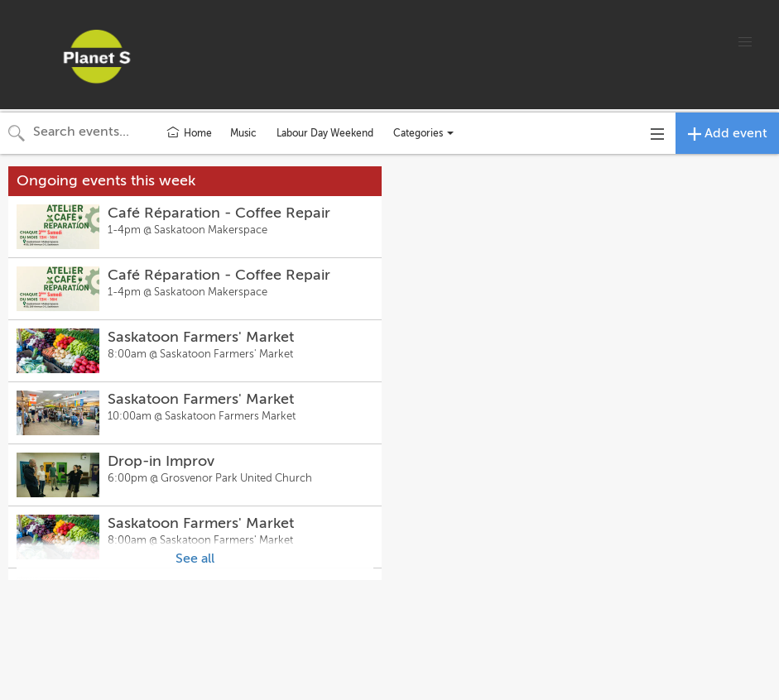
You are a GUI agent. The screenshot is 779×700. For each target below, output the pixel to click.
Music (243, 133)
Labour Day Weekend (325, 133)
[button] (745, 42)
